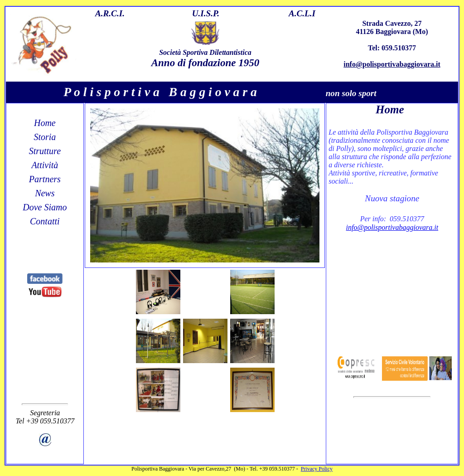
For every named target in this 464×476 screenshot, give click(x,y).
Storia (45, 137)
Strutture (45, 151)
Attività (45, 165)
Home (45, 123)
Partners (45, 179)
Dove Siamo (45, 207)
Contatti (45, 221)
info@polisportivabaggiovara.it (392, 64)
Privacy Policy (317, 469)
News (45, 193)
